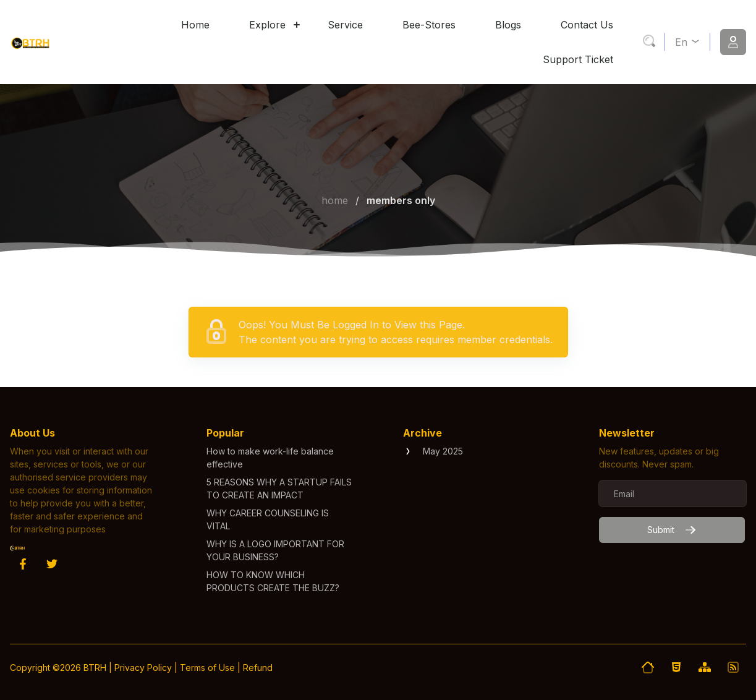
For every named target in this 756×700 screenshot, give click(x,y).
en (688, 42)
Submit (672, 530)
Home (335, 200)
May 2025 (443, 451)
